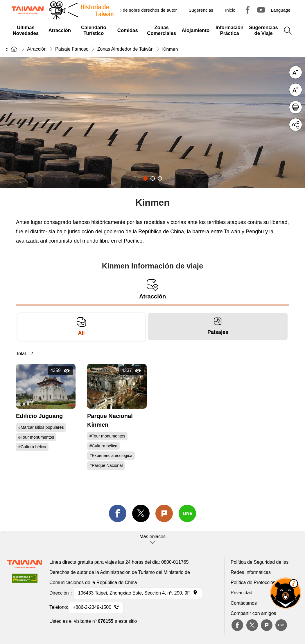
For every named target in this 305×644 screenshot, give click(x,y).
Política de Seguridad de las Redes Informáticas (260, 567)
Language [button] (281, 10)
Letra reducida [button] (296, 72)
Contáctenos (244, 603)
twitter (141, 513)
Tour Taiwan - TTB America (248, 10)
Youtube (261, 10)
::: (8, 49)
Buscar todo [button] (288, 31)
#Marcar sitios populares (41, 427)
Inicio (230, 10)
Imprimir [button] (296, 107)
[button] (152, 540)
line (187, 513)
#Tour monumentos (36, 437)
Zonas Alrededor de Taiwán (125, 49)
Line (281, 625)
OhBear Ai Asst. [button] (286, 593)
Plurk (164, 513)
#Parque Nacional (106, 465)
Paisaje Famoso (72, 49)
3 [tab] (160, 178)
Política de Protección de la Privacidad (259, 588)
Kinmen (170, 49)
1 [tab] (145, 178)
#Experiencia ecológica (111, 456)
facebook (118, 513)
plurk (267, 625)
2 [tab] (153, 178)
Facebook (237, 625)
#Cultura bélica (32, 447)
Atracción (37, 49)
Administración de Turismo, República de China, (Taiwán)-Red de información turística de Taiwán (28, 10)
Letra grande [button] (296, 90)
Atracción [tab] (152, 290)
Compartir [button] (296, 125)
